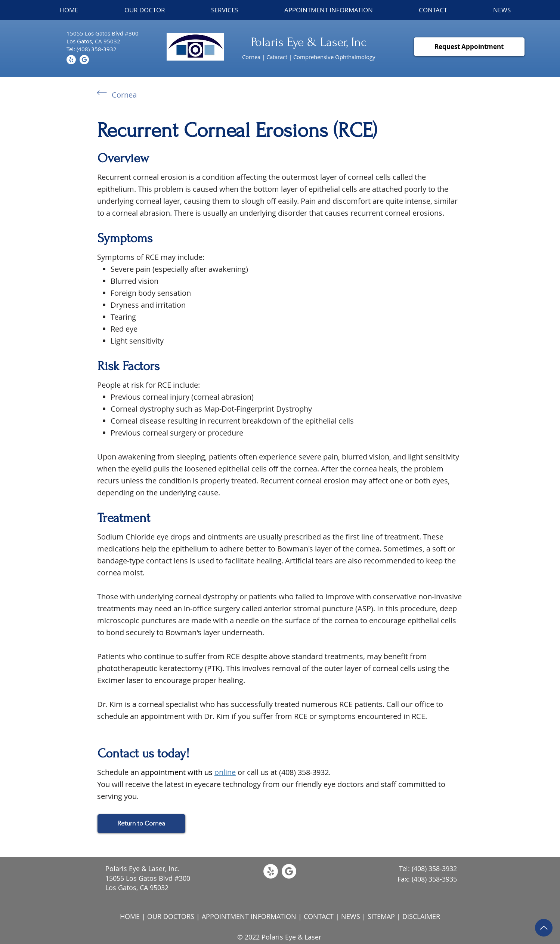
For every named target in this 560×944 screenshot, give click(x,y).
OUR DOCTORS (171, 916)
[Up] (544, 928)
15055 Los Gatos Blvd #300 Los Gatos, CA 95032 (148, 883)
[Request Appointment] (469, 47)
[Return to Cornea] (141, 824)
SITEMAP (381, 916)
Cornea (124, 95)
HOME (130, 916)
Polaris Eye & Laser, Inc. (143, 868)
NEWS (351, 916)
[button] (225, 10)
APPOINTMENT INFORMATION (249, 916)
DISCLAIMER (421, 916)
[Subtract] (84, 60)
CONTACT (319, 916)
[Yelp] (71, 60)
